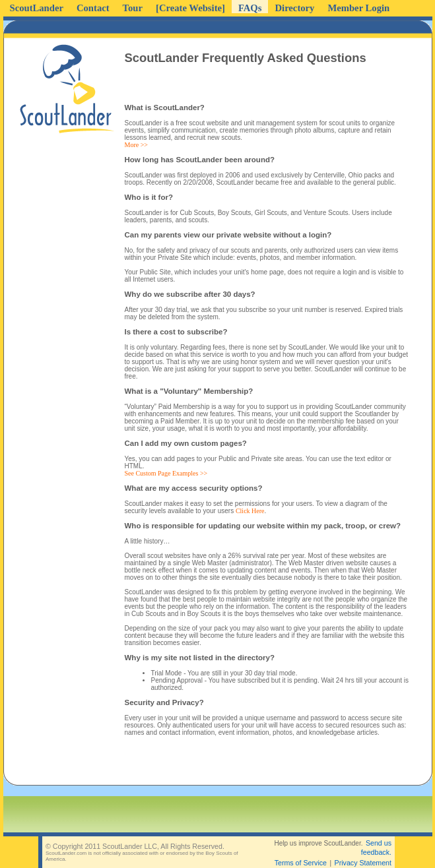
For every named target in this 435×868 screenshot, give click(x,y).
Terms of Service (301, 863)
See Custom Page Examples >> (166, 473)
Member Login (358, 8)
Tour (133, 8)
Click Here (250, 511)
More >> (136, 145)
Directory (294, 8)
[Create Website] (190, 8)
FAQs (250, 8)
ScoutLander (37, 8)
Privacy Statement (363, 863)
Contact (93, 8)
